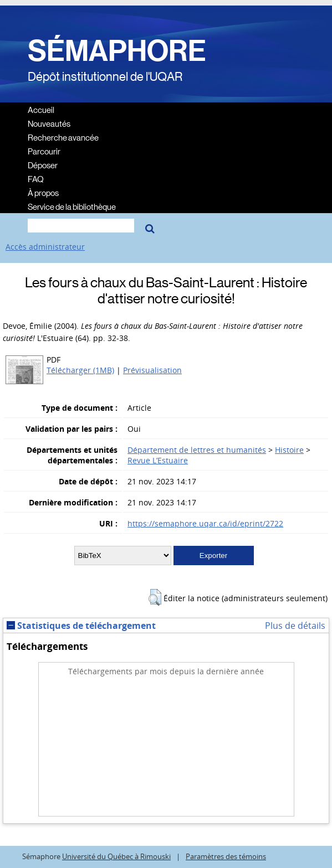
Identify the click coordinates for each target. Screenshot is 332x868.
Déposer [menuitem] (43, 165)
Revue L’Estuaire (158, 460)
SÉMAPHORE (117, 51)
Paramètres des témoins (226, 857)
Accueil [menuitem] (41, 109)
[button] (155, 597)
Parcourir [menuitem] (44, 151)
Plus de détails (295, 626)
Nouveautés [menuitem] (49, 123)
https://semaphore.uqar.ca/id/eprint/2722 (205, 523)
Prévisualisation (152, 370)
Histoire (289, 450)
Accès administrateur (45, 247)
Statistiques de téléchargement (81, 626)
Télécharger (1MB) (80, 370)
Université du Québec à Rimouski (116, 857)
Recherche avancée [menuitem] (63, 137)
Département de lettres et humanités (197, 450)
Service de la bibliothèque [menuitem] (72, 206)
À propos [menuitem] (43, 192)
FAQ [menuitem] (36, 179)
